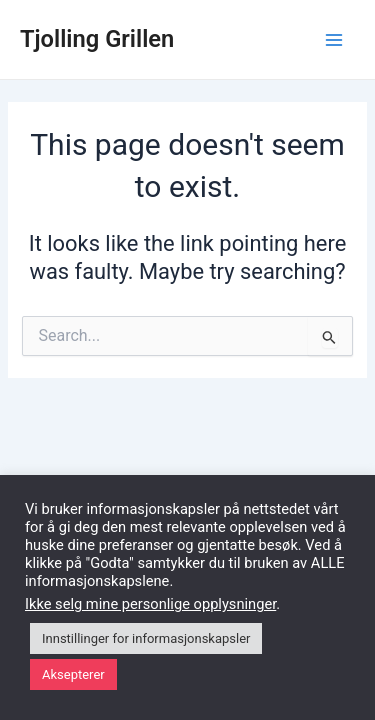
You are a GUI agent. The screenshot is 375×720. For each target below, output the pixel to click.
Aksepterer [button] (73, 674)
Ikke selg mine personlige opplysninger (150, 604)
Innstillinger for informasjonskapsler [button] (146, 638)
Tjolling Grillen (97, 39)
